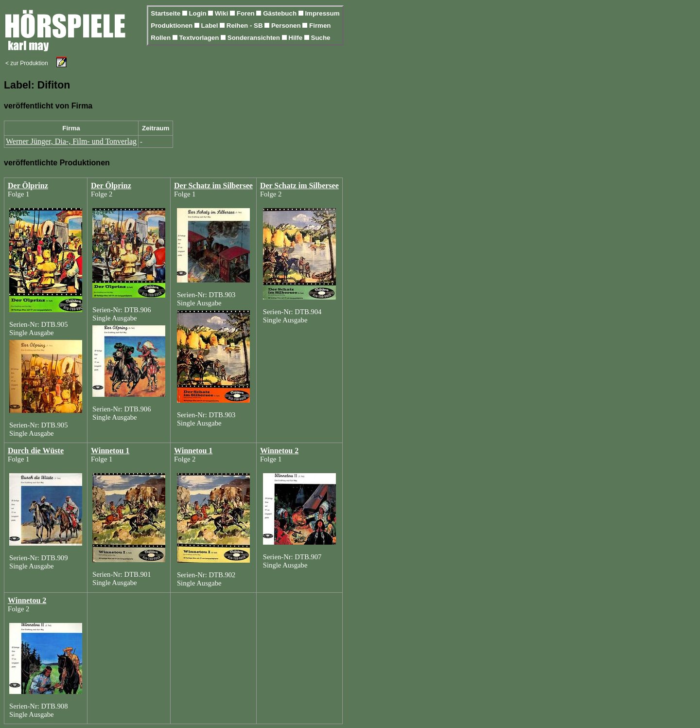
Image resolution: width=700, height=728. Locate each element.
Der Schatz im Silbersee (213, 186)
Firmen (320, 26)
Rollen (161, 38)
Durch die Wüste (36, 451)
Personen (287, 26)
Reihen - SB (246, 26)
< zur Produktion (27, 63)
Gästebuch (281, 13)
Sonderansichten (255, 38)
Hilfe (296, 38)
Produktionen (173, 26)
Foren (247, 13)
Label (211, 26)
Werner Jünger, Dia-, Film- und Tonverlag (71, 141)
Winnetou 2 (279, 451)
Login (198, 13)
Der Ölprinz (28, 186)
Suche (321, 38)
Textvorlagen (200, 38)
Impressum (322, 13)
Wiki (222, 13)
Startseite (166, 13)
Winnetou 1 (110, 451)
